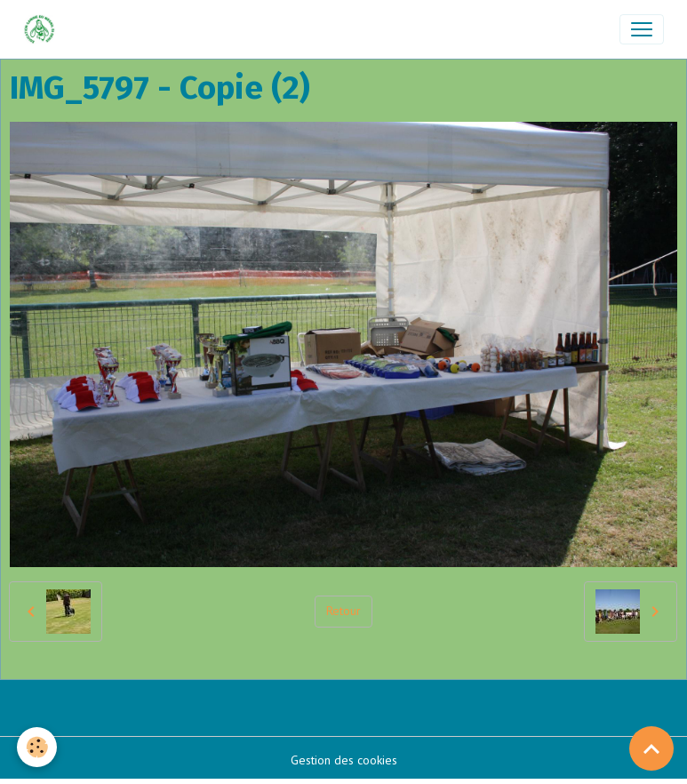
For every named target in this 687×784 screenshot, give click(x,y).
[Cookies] (38, 747)
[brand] (43, 29)
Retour (343, 611)
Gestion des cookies (344, 760)
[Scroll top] (651, 748)
